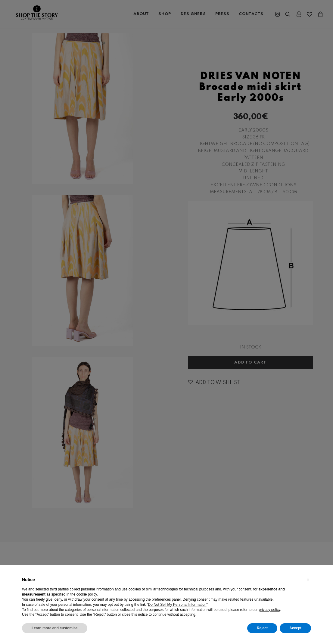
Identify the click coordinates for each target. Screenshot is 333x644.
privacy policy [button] (269, 610)
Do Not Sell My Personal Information (177, 605)
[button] (308, 580)
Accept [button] (295, 628)
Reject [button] (262, 628)
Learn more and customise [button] (55, 628)
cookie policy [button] (87, 594)
